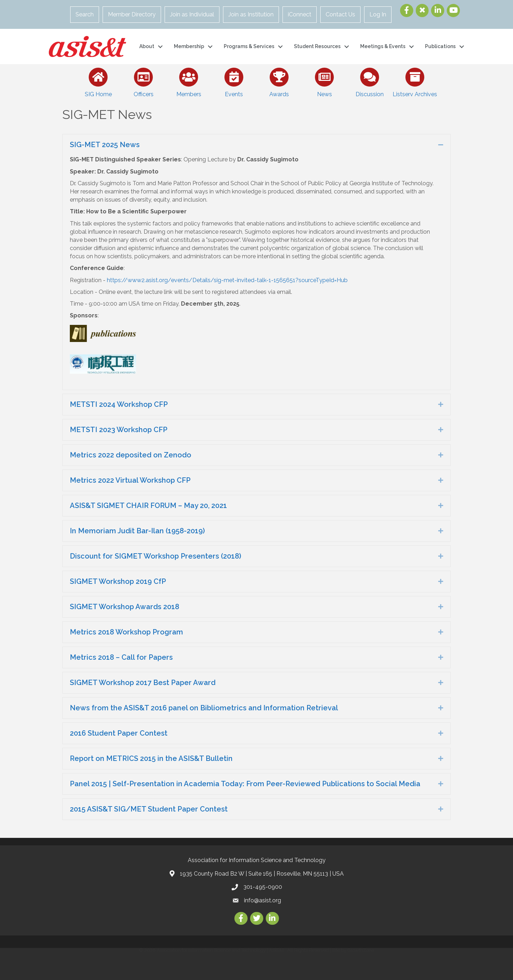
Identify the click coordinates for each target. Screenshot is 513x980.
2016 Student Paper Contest (119, 733)
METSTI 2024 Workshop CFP (119, 404)
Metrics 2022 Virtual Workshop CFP (130, 480)
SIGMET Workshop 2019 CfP (118, 581)
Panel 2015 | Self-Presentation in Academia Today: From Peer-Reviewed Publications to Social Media (245, 784)
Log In (378, 14)
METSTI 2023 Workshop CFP (119, 430)
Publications (440, 46)
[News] (324, 81)
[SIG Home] (98, 81)
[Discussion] (370, 81)
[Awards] (279, 81)
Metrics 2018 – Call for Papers (121, 657)
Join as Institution (251, 14)
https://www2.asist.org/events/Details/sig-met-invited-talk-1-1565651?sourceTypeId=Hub (227, 280)
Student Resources (317, 46)
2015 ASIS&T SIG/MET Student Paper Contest (149, 809)
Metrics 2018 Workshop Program (126, 632)
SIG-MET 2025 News (105, 145)
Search (85, 14)
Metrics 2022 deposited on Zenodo (131, 455)
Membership (189, 46)
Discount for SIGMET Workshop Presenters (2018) (156, 556)
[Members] (189, 81)
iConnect (300, 14)
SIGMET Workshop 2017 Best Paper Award (143, 683)
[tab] (256, 145)
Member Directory (132, 14)
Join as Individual (192, 14)
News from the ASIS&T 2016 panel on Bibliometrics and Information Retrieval (204, 708)
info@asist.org (263, 900)
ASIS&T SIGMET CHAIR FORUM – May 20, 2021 (148, 505)
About (147, 46)
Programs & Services (249, 46)
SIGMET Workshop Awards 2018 (125, 607)
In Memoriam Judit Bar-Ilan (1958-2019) (137, 531)
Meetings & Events (383, 46)
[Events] (234, 81)
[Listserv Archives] (415, 81)
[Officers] (143, 81)
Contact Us (340, 14)
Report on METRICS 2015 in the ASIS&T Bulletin (151, 758)
